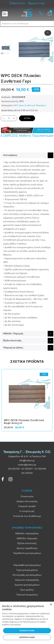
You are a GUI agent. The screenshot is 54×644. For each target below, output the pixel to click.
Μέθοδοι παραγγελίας (27, 534)
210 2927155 (14, 469)
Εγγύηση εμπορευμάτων (27, 585)
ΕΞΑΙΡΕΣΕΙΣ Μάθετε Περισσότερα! (27, 136)
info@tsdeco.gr (27, 461)
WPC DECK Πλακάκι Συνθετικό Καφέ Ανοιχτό (24, 422)
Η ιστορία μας (27, 511)
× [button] (51, 605)
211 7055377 (27, 469)
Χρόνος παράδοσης (27, 548)
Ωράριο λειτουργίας (27, 501)
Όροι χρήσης (27, 590)
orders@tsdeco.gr (27, 465)
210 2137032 (27, 473)
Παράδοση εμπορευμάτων (27, 553)
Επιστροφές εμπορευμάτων (27, 575)
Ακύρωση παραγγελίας (27, 580)
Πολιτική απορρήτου (27, 595)
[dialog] (27, 623)
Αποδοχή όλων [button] (27, 631)
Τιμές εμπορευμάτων (27, 570)
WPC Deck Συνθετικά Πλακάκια (30, 106)
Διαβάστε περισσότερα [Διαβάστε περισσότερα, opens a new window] (12, 625)
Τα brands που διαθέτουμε (27, 516)
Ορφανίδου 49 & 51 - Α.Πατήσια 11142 (27, 457)
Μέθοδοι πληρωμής (27, 538)
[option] (6, 48)
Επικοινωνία (27, 497)
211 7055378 (40, 469)
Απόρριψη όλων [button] (27, 637)
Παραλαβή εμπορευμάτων (27, 565)
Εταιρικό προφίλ (27, 506)
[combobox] (27, 24)
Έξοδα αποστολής (27, 543)
